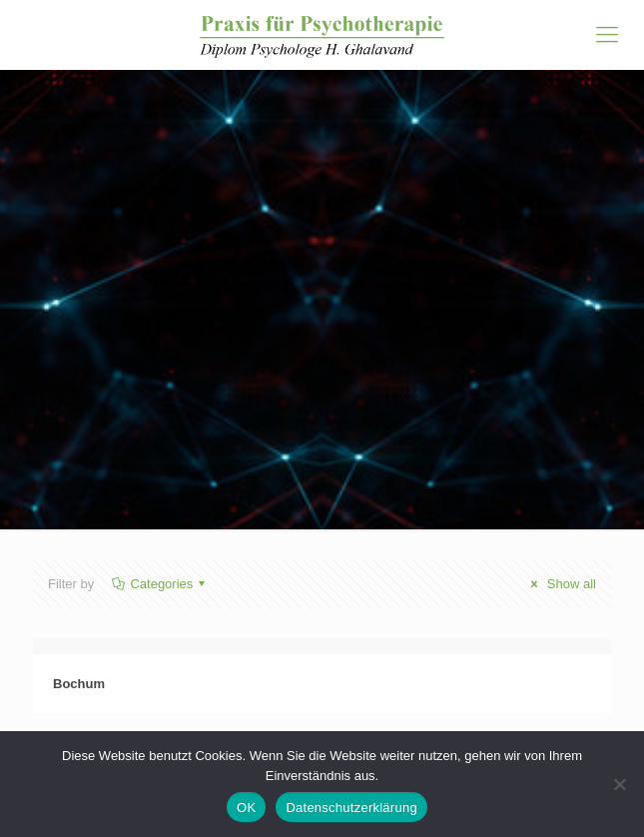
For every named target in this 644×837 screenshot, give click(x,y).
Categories (160, 584)
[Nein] (619, 784)
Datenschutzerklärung (351, 808)
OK (246, 808)
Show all (561, 584)
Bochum (79, 684)
